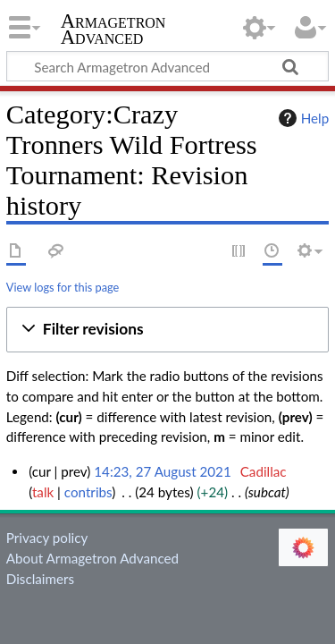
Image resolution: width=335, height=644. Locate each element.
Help (301, 118)
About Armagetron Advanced (92, 558)
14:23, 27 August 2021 (162, 471)
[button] (167, 330)
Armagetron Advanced (113, 31)
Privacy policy (47, 538)
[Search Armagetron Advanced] (167, 66)
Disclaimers (40, 579)
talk (43, 492)
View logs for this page (63, 287)
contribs (88, 492)
